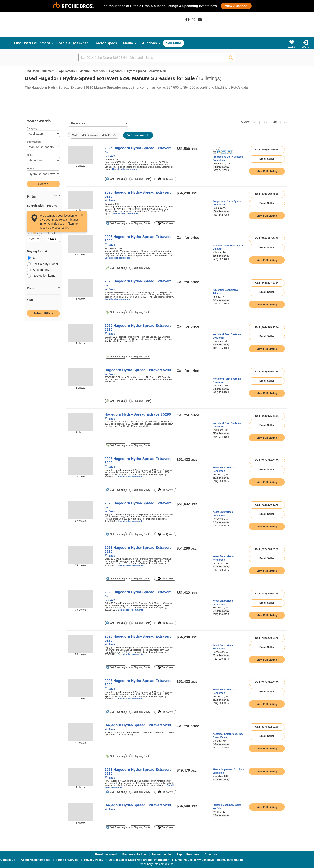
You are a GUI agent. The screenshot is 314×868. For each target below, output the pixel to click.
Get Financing (115, 179)
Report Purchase (188, 854)
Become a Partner (134, 854)
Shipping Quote (141, 179)
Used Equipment (36, 43)
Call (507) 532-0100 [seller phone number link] (267, 727)
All (32, 258)
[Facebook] (260, 860)
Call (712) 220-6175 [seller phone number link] (267, 460)
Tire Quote (165, 179)
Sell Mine (174, 43)
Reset (57, 196)
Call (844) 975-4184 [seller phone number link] (267, 327)
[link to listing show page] (267, 171)
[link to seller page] (223, 151)
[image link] (81, 155)
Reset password (106, 854)
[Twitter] (281, 860)
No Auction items (41, 276)
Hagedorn (116, 71)
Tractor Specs (105, 43)
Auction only (38, 270)
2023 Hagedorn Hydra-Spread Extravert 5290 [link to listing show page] (138, 772)
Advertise (211, 854)
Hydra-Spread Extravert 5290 (147, 71)
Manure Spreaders (92, 71)
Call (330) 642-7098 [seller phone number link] (267, 149)
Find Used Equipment (40, 71)
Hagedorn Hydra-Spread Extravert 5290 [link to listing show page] (138, 370)
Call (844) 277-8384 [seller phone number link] (267, 283)
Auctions (149, 43)
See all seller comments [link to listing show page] (125, 169)
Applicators (67, 71)
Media (128, 43)
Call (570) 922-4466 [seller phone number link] (267, 238)
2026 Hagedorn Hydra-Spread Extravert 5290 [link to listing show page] (138, 283)
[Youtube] (302, 860)
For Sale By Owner (72, 43)
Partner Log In (161, 854)
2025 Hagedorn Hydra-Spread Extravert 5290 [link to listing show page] (138, 150)
